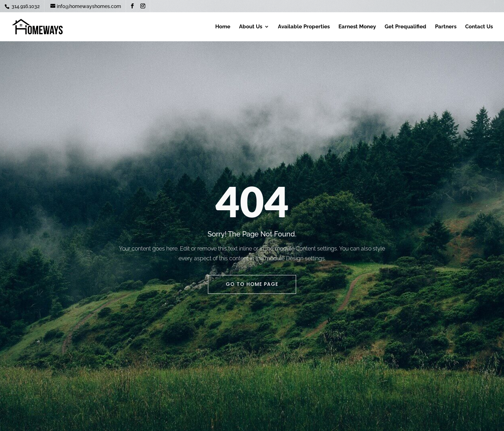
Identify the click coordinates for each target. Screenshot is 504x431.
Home (223, 27)
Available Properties (304, 27)
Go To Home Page (252, 284)
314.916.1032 (25, 6)
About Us (251, 27)
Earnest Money (357, 27)
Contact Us (479, 27)
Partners (446, 27)
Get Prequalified (405, 27)
